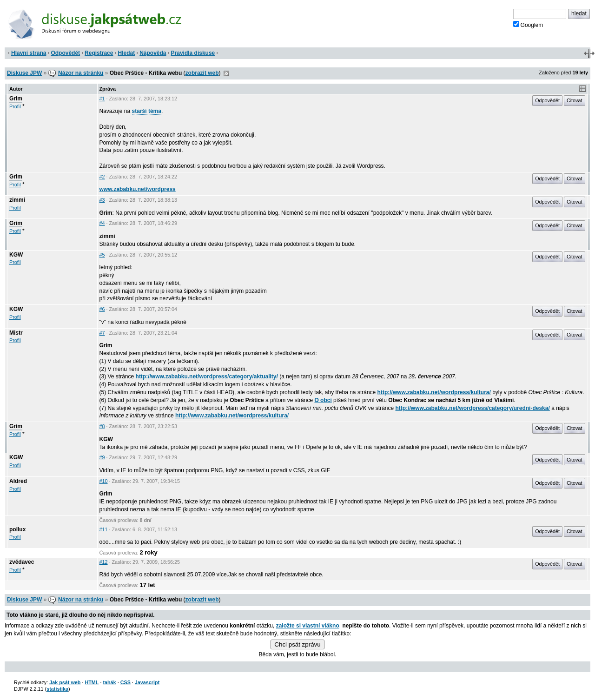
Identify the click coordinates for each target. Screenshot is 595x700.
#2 (102, 177)
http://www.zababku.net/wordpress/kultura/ (434, 392)
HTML (92, 682)
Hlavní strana (29, 53)
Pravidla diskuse (193, 53)
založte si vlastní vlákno (308, 626)
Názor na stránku (81, 73)
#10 (104, 481)
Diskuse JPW (24, 73)
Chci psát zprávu (297, 644)
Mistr (16, 333)
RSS (226, 73)
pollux (17, 529)
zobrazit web (202, 73)
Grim (16, 99)
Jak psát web (65, 682)
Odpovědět (65, 53)
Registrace (99, 53)
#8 (102, 426)
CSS (126, 682)
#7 (102, 333)
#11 (104, 529)
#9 (102, 457)
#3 (102, 200)
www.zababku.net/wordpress (138, 189)
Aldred (18, 481)
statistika (57, 689)
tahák (109, 682)
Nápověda (153, 53)
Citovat (575, 100)
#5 (102, 255)
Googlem (528, 25)
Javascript (147, 682)
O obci (323, 400)
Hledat (126, 53)
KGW (16, 255)
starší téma (147, 111)
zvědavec (22, 562)
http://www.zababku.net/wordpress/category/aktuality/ (207, 376)
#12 (104, 562)
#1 (102, 99)
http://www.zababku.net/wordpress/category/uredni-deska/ (473, 408)
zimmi (17, 200)
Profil (15, 106)
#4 (102, 223)
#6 (102, 309)
